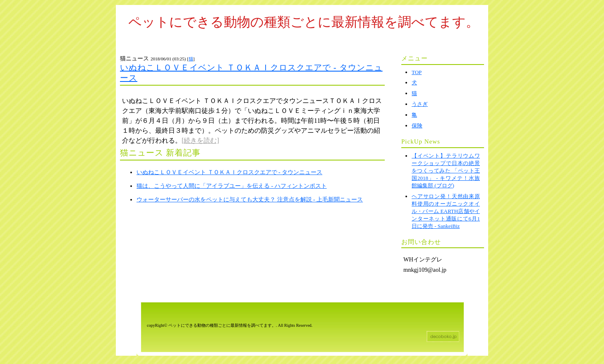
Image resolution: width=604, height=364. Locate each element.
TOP (417, 72)
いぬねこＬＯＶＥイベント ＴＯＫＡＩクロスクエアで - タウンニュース (229, 172)
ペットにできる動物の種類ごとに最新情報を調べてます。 (304, 22)
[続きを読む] (200, 140)
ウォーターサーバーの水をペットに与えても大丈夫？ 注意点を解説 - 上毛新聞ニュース (250, 200)
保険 (417, 126)
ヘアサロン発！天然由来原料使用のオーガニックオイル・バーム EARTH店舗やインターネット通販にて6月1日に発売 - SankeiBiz (446, 211)
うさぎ (420, 104)
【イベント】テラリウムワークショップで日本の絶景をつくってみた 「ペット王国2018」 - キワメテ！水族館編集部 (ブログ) (446, 171)
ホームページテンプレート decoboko (443, 336)
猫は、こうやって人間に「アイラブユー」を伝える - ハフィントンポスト (232, 186)
